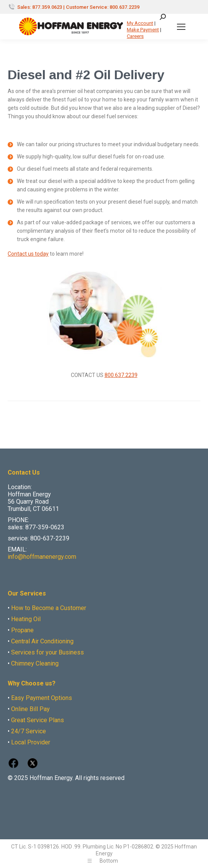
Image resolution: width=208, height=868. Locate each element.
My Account (140, 23)
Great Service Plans (38, 720)
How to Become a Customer (49, 608)
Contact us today (28, 254)
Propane (22, 630)
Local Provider (31, 742)
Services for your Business (47, 652)
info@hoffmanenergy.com (42, 557)
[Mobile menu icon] (181, 27)
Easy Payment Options (42, 698)
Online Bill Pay (30, 709)
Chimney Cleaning (35, 663)
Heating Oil (26, 619)
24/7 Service (29, 731)
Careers (135, 36)
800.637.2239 (121, 375)
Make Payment (143, 30)
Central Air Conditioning (42, 641)
